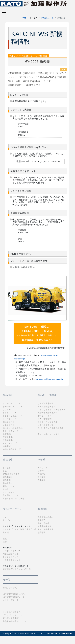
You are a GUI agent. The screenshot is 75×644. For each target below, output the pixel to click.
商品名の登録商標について (15, 621)
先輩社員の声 (44, 523)
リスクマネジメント (12, 560)
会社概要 (7, 468)
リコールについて (46, 425)
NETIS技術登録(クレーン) (14, 597)
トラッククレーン (11, 413)
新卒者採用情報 (45, 526)
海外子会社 (8, 483)
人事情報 (42, 480)
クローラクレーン (11, 419)
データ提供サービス (47, 407)
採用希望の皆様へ (46, 517)
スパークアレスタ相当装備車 (50, 428)
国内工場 (7, 480)
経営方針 (42, 471)
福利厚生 (42, 533)
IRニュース (43, 468)
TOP (24, 18)
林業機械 (7, 446)
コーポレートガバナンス (14, 551)
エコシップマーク (11, 600)
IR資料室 (42, 474)
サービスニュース (46, 416)
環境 (5, 539)
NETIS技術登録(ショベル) (14, 594)
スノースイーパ (10, 443)
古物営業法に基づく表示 (14, 499)
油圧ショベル (9, 422)
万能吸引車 (8, 437)
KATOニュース (47, 18)
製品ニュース (9, 486)
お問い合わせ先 (10, 588)
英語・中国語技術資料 (48, 413)
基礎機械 (7, 434)
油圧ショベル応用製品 (13, 428)
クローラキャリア (11, 431)
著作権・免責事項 (11, 618)
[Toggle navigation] (3, 12)
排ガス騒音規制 (45, 419)
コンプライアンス (11, 557)
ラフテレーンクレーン (13, 403)
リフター (7, 410)
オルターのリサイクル (48, 422)
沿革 (5, 471)
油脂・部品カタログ (12, 449)
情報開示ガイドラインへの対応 (17, 569)
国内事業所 (8, 477)
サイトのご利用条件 (12, 612)
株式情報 (42, 477)
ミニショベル (9, 425)
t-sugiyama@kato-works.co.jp (49, 379)
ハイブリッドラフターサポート (51, 410)
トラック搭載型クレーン (14, 416)
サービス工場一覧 (46, 403)
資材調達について (11, 495)
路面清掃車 (8, 440)
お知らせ (7, 489)
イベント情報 (9, 492)
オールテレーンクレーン (14, 407)
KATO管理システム (11, 474)
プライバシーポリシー (13, 615)
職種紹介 (42, 520)
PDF (63, 69)
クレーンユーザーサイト (49, 434)
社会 (5, 542)
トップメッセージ (11, 520)
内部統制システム (11, 554)
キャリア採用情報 (46, 529)
